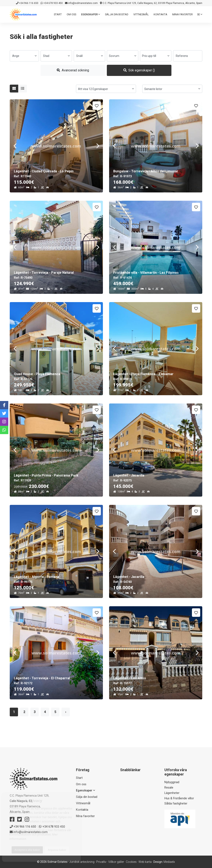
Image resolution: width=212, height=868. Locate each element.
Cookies (131, 862)
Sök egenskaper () (139, 70)
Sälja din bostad (117, 14)
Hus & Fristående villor (179, 798)
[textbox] (24, 56)
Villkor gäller (116, 862)
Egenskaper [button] (91, 14)
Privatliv (101, 862)
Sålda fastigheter (176, 804)
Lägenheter (172, 793)
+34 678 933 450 (52, 3)
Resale (169, 788)
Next (98, 146)
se (200, 14)
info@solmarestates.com (81, 3)
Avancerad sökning (73, 70)
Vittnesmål (141, 14)
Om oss (71, 14)
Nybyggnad (172, 782)
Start (58, 14)
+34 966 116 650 (27, 3)
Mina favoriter (182, 14)
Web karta (145, 862)
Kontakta (160, 14)
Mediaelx (169, 862)
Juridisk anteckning (82, 862)
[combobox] (24, 56)
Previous (15, 146)
